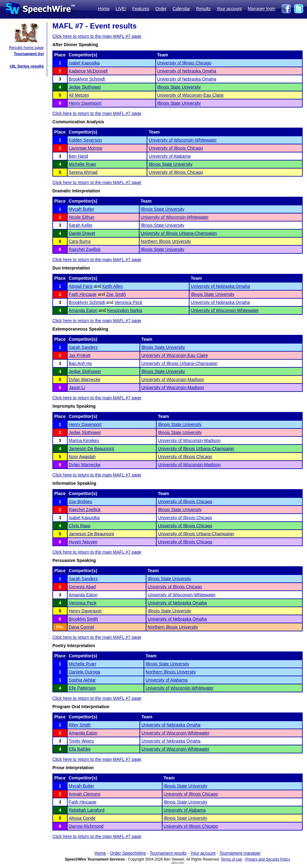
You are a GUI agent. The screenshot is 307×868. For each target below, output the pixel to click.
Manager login (262, 9)
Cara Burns (80, 241)
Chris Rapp (80, 526)
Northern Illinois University (166, 241)
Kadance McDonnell (88, 71)
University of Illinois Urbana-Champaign (179, 233)
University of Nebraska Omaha (187, 71)
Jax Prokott (80, 355)
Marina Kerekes (84, 441)
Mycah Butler (82, 209)
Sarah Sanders (83, 347)
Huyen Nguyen (83, 542)
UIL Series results (27, 66)
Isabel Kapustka (84, 63)
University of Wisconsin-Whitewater (182, 140)
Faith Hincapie (83, 294)
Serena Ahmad (83, 172)
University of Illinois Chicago (184, 63)
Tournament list (29, 54)
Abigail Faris (81, 286)
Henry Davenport (85, 103)
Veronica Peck (128, 302)
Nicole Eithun (82, 217)
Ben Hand (78, 156)
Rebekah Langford (87, 810)
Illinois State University (179, 87)
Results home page (26, 48)
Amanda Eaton (83, 310)
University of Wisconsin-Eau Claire (191, 95)
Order (161, 9)
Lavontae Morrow (86, 148)
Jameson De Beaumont (91, 449)
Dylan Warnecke (85, 379)
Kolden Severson (85, 140)
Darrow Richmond (86, 826)
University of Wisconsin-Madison (173, 379)
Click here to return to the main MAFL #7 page (97, 36)
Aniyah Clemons (85, 794)
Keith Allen (113, 286)
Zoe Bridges (80, 502)
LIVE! (121, 9)
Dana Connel (82, 627)
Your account (229, 9)
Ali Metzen (79, 95)
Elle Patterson (82, 688)
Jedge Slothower (85, 87)
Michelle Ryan (82, 164)
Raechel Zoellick (85, 249)
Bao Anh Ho (80, 363)
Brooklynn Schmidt (87, 79)
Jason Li (77, 388)
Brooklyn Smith (83, 619)
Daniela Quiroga (85, 672)
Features (141, 9)
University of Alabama (169, 156)
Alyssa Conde (82, 818)
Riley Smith (80, 725)
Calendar (181, 9)
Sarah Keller (81, 225)
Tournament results (168, 853)
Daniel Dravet (82, 233)
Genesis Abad (82, 587)
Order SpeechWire (128, 853)
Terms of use (231, 859)
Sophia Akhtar (82, 680)
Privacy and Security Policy (268, 859)
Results (204, 9)
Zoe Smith (116, 294)
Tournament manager (240, 853)
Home (104, 9)
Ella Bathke (80, 749)
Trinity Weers (82, 741)
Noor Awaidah (82, 457)
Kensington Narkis (125, 310)
